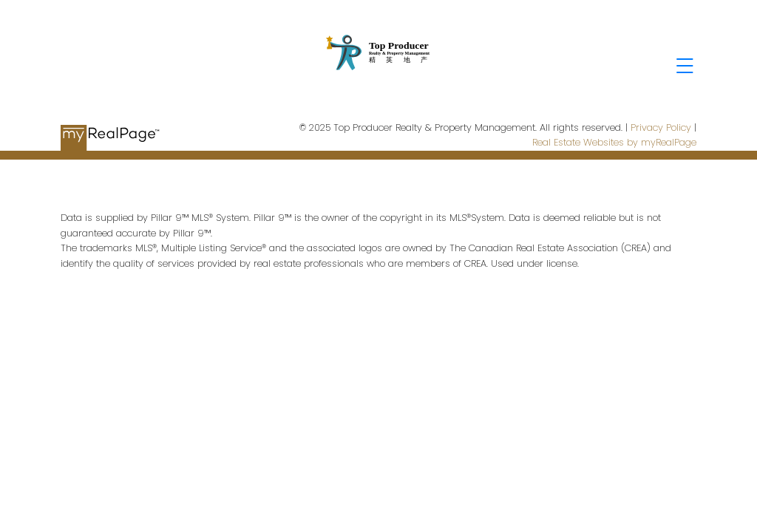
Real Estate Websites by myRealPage (614, 142)
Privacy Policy (661, 127)
